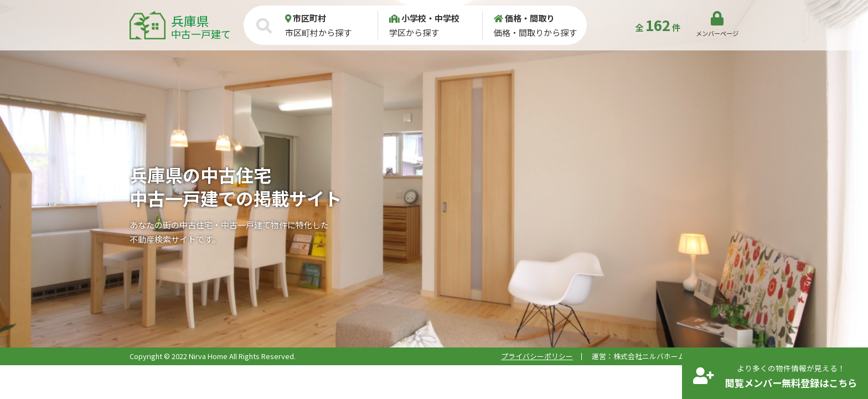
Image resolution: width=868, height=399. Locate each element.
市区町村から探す (331, 25)
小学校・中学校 (424, 18)
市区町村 (306, 18)
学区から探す (435, 25)
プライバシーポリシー (537, 356)
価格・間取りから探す (540, 25)
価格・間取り (524, 18)
